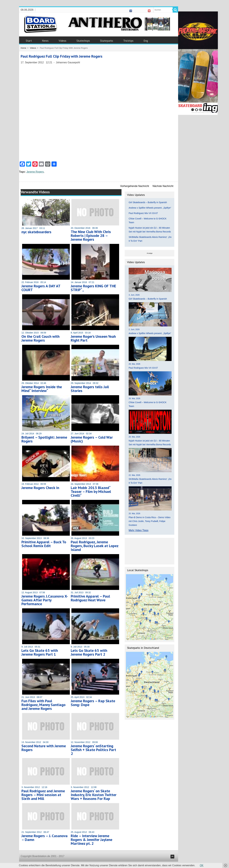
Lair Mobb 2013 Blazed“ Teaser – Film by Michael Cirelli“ (91, 492)
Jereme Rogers (35, 172)
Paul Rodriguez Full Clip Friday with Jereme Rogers (62, 56)
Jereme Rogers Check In (40, 488)
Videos (62, 41)
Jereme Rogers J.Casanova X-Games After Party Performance (45, 600)
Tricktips (128, 41)
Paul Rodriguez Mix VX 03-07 (143, 213)
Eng (146, 41)
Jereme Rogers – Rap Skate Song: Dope (93, 703)
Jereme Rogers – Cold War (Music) (92, 439)
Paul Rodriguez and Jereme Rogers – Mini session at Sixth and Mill (43, 795)
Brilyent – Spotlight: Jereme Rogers (44, 439)
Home (23, 48)
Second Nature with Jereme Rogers (44, 748)
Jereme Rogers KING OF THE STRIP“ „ (93, 288)
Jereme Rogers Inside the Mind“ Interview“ (42, 389)
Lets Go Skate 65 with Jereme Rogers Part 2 (89, 652)
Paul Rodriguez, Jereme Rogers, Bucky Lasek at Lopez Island (95, 546)
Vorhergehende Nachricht (135, 186)
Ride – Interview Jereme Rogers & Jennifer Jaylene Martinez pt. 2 (92, 840)
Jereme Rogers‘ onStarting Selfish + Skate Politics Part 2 (93, 750)
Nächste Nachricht (163, 186)
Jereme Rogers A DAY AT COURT (41, 288)
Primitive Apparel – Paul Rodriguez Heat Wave (90, 598)
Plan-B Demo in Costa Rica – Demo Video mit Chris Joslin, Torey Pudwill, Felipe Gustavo (150, 521)
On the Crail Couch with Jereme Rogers (40, 338)
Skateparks (107, 41)
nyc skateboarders (36, 232)
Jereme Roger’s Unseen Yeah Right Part (93, 338)
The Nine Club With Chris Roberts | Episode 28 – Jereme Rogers (91, 236)
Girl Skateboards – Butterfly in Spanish (148, 202)
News (45, 41)
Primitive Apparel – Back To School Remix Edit (44, 544)
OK (202, 865)
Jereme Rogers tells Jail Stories (90, 389)
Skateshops (83, 41)
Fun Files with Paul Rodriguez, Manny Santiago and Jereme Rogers (43, 705)
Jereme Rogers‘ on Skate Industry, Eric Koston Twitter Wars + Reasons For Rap (94, 795)
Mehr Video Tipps (139, 530)
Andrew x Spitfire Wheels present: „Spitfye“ (150, 208)
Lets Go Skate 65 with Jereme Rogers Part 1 (40, 652)
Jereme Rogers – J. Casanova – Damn (45, 838)
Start (29, 41)
